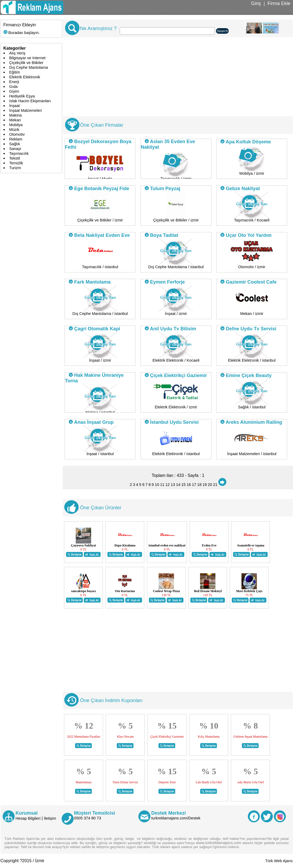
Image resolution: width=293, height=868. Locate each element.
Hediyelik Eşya (22, 96)
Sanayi (15, 149)
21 (215, 485)
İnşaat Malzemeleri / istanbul (252, 454)
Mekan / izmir (252, 314)
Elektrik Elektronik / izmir (176, 407)
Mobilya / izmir (252, 173)
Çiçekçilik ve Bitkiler (26, 63)
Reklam (16, 139)
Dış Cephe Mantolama (29, 67)
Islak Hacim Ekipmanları (30, 101)
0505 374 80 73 (88, 818)
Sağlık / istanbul (252, 407)
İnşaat (15, 106)
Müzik (14, 130)
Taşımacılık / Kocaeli (252, 220)
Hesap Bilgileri (28, 818)
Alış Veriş (17, 53)
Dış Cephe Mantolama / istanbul (176, 267)
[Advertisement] (177, 79)
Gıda (14, 87)
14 (178, 485)
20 (210, 485)
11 (162, 485)
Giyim (14, 91)
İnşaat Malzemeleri (26, 110)
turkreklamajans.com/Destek (176, 818)
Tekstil (15, 158)
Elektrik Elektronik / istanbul (252, 360)
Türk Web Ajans (279, 861)
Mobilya (16, 125)
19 (205, 485)
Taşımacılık (19, 153)
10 (157, 485)
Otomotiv (17, 134)
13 (173, 485)
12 (168, 485)
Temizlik (16, 163)
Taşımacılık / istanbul (100, 267)
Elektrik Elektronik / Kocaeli (176, 360)
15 (183, 485)
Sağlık (15, 144)
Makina (16, 115)
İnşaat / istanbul (100, 454)
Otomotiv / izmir (252, 267)
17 (194, 485)
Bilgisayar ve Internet (27, 58)
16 (189, 485)
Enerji (14, 82)
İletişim (50, 818)
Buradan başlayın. (22, 33)
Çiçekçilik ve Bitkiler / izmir (100, 220)
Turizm (15, 168)
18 (199, 485)
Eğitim (15, 72)
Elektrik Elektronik (25, 77)
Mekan (15, 120)
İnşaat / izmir (176, 314)
